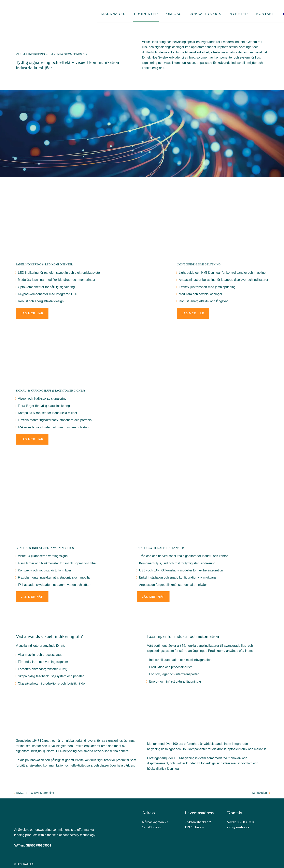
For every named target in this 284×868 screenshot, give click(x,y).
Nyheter (222, 10)
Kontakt (246, 10)
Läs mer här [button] (32, 313)
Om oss (162, 10)
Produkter (137, 10)
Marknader (106, 10)
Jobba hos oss (192, 10)
